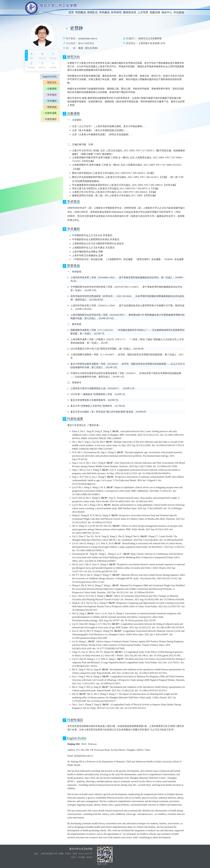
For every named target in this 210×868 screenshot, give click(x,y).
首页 (71, 12)
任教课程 (51, 89)
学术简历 (51, 95)
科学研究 (116, 12)
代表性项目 (50, 119)
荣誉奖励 (51, 107)
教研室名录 (130, 12)
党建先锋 (155, 12)
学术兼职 (51, 101)
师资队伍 (92, 12)
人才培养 (143, 12)
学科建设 (104, 12)
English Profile (50, 77)
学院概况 (80, 12)
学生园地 (179, 12)
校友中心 (167, 12)
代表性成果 (50, 113)
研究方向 (51, 83)
